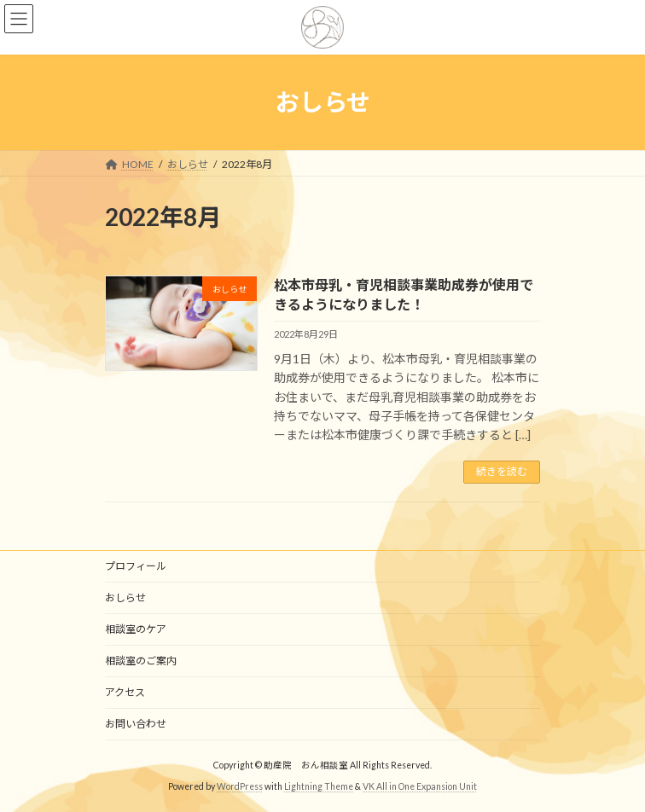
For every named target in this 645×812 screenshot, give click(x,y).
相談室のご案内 (141, 661)
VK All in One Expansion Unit (420, 786)
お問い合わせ (136, 724)
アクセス (125, 692)
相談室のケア (136, 629)
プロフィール (136, 566)
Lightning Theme (319, 786)
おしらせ (125, 597)
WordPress (240, 786)
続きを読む (502, 471)
